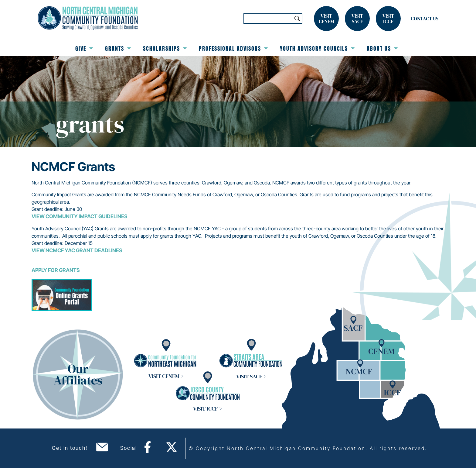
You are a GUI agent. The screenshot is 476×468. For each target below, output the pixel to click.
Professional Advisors (233, 48)
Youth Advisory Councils (317, 48)
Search (297, 19)
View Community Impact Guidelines (80, 216)
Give (84, 48)
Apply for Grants (56, 270)
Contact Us (425, 19)
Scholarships (165, 48)
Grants (118, 48)
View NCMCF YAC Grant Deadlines (77, 250)
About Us (382, 48)
